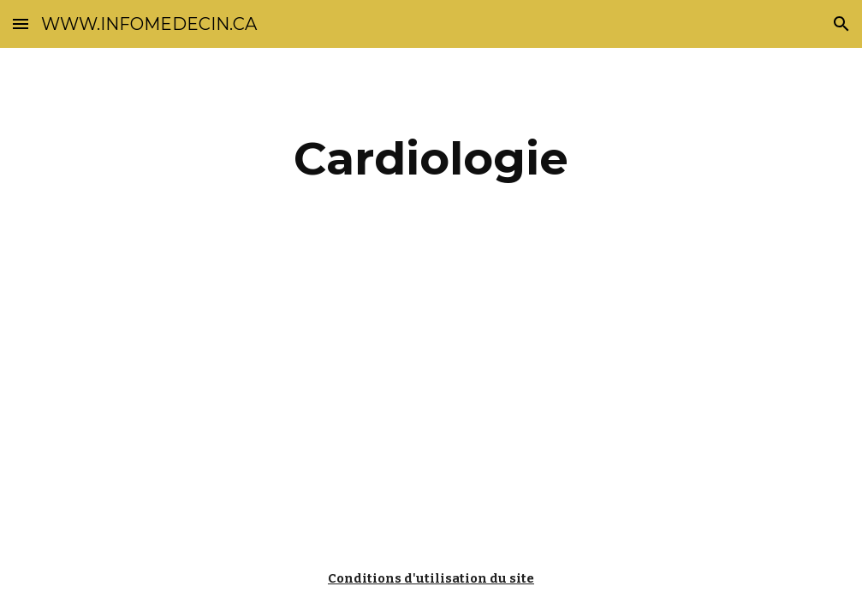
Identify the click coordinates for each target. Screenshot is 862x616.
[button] (21, 24)
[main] (431, 159)
